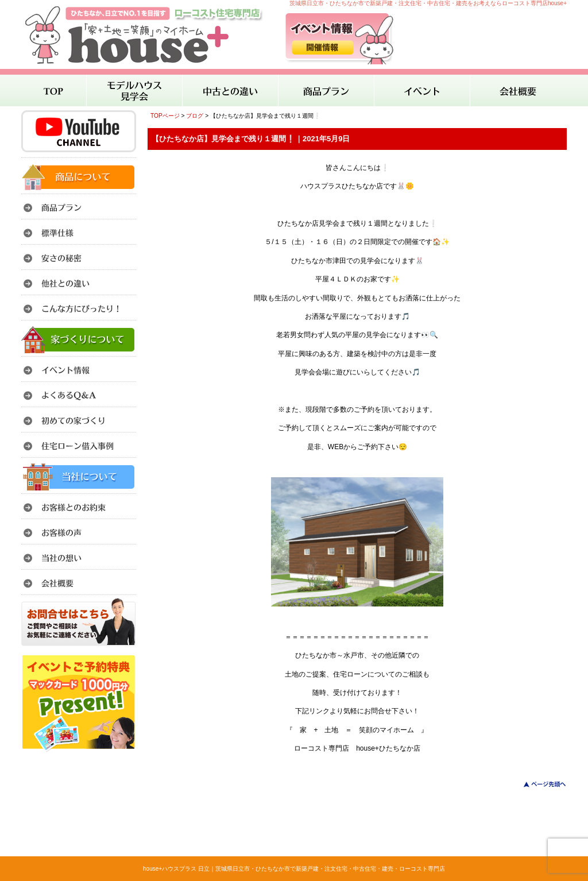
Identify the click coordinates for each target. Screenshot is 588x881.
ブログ (195, 116)
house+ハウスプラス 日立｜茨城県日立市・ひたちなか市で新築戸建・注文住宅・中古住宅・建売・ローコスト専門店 (294, 869)
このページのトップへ (538, 784)
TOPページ (165, 116)
